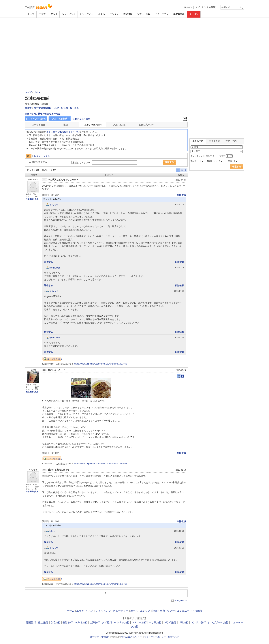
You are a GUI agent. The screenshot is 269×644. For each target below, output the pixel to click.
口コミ (37, 156)
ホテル (101, 14)
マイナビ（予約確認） (206, 7)
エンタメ (114, 14)
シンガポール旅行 (218, 622)
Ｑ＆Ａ (47, 156)
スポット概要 (38, 125)
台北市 (28, 108)
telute (52, 531)
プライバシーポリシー (155, 637)
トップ (31, 14)
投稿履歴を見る (32, 199)
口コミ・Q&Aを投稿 (36, 119)
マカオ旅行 (81, 622)
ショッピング (69, 14)
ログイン (188, 7)
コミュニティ (162, 14)
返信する (48, 262)
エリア (42, 14)
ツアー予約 (231, 141)
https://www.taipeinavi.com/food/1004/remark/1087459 (100, 364)
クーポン (194, 14)
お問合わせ (173, 637)
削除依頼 (181, 195)
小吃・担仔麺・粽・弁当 (67, 108)
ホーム (71, 611)
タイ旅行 (107, 622)
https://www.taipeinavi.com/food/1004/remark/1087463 (100, 464)
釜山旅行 (43, 622)
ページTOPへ (181, 601)
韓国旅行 (31, 622)
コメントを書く (55, 359)
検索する (169, 162)
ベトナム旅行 (122, 622)
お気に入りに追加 (81, 119)
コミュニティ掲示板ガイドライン (63, 132)
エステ (131, 637)
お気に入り (147, 125)
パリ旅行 (183, 622)
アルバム (120, 125)
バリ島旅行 (155, 622)
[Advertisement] (135, 28)
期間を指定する (39, 162)
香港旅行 (68, 622)
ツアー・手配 (144, 14)
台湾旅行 (55, 622)
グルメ (54, 14)
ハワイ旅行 (170, 622)
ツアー (171, 611)
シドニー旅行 (139, 622)
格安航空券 (179, 14)
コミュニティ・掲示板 (189, 611)
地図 (65, 125)
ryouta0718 (55, 268)
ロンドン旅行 (198, 622)
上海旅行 (95, 622)
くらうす (54, 205)
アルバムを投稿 (60, 119)
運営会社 (95, 637)
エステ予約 (215, 141)
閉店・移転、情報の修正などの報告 (42, 114)
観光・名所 (159, 611)
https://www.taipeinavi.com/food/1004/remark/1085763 (100, 584)
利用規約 (105, 637)
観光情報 (128, 14)
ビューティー (87, 14)
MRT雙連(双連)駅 (42, 108)
